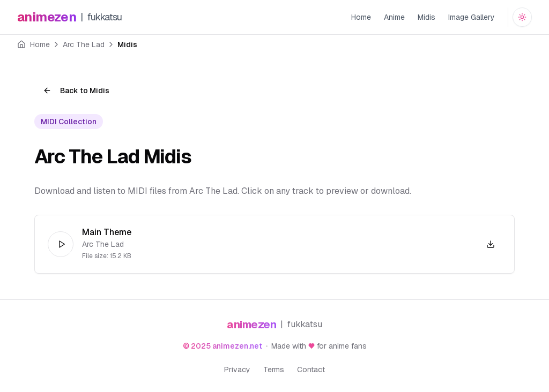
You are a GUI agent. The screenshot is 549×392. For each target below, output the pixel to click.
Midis (426, 17)
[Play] (61, 244)
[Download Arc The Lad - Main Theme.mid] (491, 244)
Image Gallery (472, 17)
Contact (311, 370)
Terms (274, 370)
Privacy (237, 370)
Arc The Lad (84, 44)
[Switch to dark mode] (522, 17)
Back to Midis (76, 91)
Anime (394, 17)
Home (361, 17)
